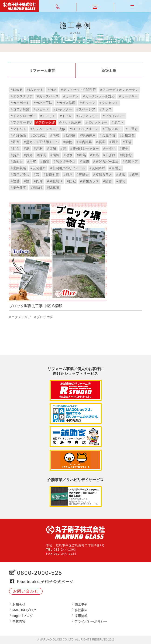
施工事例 (81, 604)
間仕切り (56, 181)
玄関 (86, 162)
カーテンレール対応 (100, 96)
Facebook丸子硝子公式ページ (45, 582)
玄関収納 (20, 168)
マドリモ (20, 129)
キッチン (89, 103)
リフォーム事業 (42, 71)
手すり (110, 148)
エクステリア (23, 96)
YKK (53, 90)
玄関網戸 (98, 168)
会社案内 (81, 610)
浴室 (33, 162)
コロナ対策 (21, 109)
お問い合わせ (26, 591)
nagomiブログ (23, 616)
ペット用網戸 (71, 122)
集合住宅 (20, 188)
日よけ (110, 155)
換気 (56, 155)
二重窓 (133, 129)
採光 (29, 155)
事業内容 (19, 621)
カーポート (21, 103)
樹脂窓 (127, 155)
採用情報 (81, 616)
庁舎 (16, 148)
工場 (128, 142)
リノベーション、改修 (49, 129)
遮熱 (16, 181)
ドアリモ (49, 116)
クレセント (110, 103)
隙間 (122, 181)
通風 (122, 175)
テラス (107, 109)
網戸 (69, 175)
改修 (69, 155)
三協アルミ (113, 129)
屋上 (115, 142)
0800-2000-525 (40, 573)
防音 (109, 181)
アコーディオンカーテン (120, 90)
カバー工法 (44, 103)
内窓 (56, 135)
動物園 (71, 135)
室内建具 (85, 142)
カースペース (49, 96)
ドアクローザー (24, 116)
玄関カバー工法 (107, 162)
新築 (96, 155)
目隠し (117, 168)
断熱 (82, 155)
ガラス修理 (67, 103)
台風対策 (128, 135)
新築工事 (109, 71)
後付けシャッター (86, 148)
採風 (43, 155)
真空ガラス (21, 175)
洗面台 (18, 162)
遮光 (135, 175)
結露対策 (52, 175)
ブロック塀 (47, 122)
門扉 (39, 181)
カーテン (72, 96)
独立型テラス (66, 162)
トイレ (67, 116)
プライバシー (115, 116)
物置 (46, 162)
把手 (125, 148)
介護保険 (20, 135)
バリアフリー (89, 116)
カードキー (130, 96)
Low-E (18, 90)
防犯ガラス (91, 181)
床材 (39, 148)
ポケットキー (97, 122)
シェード (42, 109)
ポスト (119, 122)
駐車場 (54, 188)
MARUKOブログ (24, 610)
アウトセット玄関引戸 (79, 90)
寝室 (102, 142)
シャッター (64, 109)
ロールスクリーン (85, 129)
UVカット (36, 90)
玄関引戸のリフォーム (69, 168)
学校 (69, 142)
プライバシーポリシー (91, 621)
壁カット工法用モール (42, 142)
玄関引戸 (39, 168)
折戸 (16, 155)
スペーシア (87, 109)
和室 (16, 142)
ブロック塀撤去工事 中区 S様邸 (36, 306)
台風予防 (109, 135)
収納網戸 (89, 135)
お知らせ (19, 604)
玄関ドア (131, 162)
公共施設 (39, 135)
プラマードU (22, 122)
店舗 (53, 148)
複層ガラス (104, 175)
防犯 (72, 181)
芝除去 (84, 175)
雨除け (38, 188)
